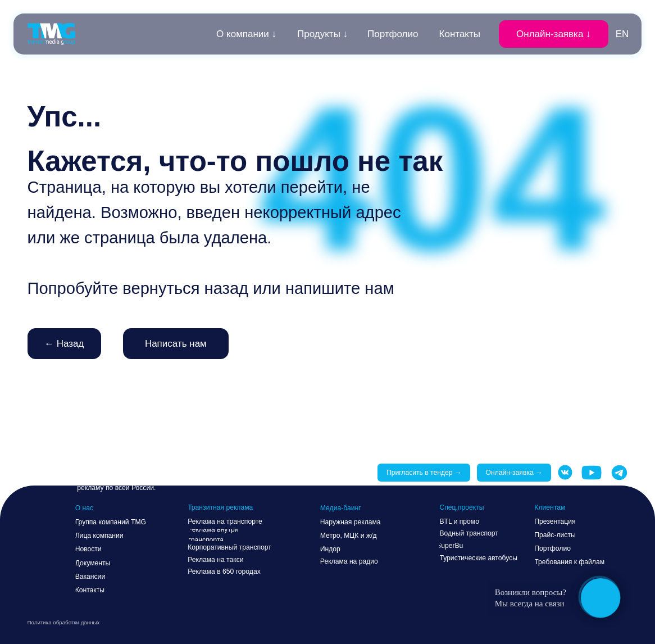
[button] (553, 34)
